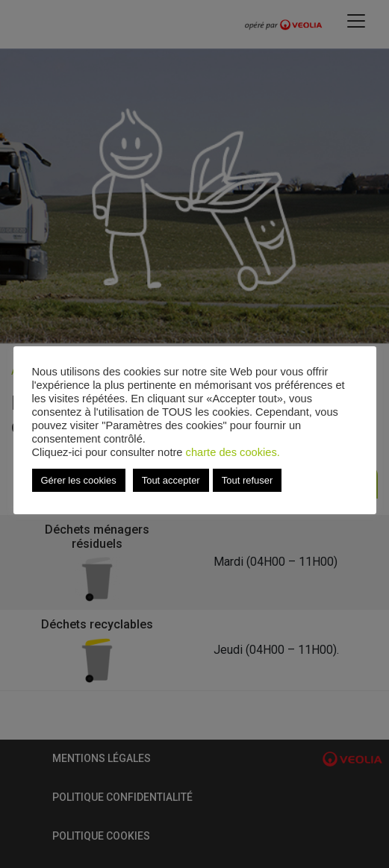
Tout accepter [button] (171, 480)
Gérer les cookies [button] (79, 480)
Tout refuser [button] (248, 480)
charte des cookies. (233, 452)
